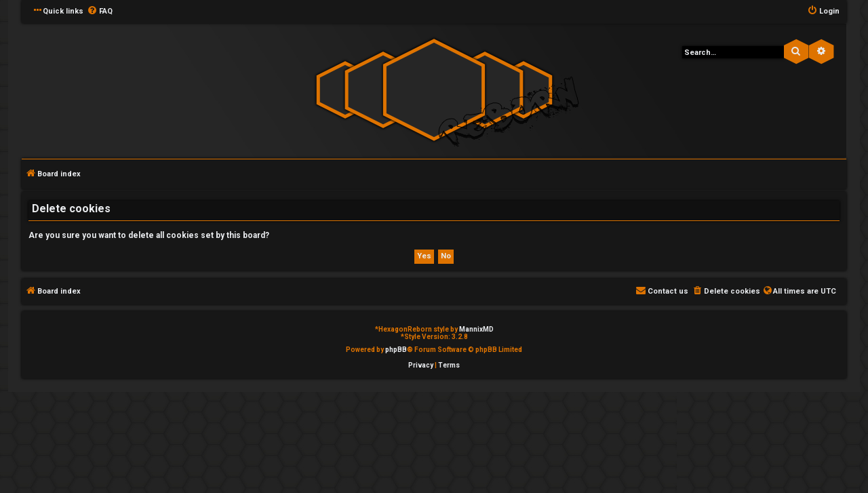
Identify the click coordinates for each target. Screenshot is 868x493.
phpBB (396, 350)
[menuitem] (100, 12)
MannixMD (476, 329)
